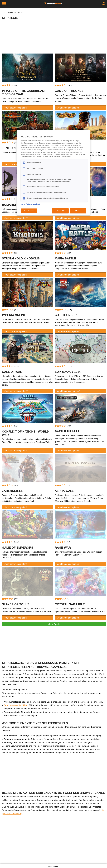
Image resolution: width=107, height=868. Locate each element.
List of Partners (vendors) (30, 204)
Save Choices (29, 211)
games (11, 13)
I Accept (78, 211)
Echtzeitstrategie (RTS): (16, 705)
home (4, 13)
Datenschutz (53, 866)
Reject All (60, 211)
